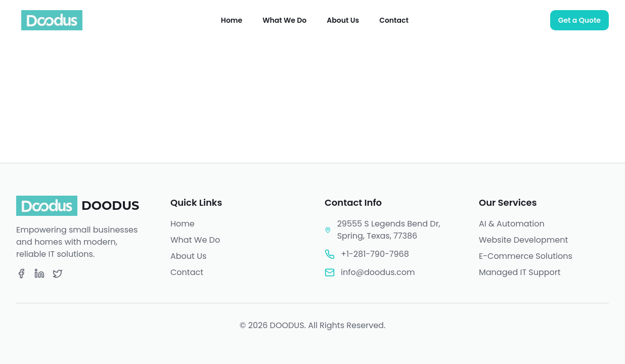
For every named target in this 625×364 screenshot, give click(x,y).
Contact (394, 20)
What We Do (284, 20)
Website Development (523, 240)
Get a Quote (579, 20)
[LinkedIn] (39, 274)
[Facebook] (21, 274)
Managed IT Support (520, 272)
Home (232, 20)
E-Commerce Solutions (526, 256)
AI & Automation (512, 224)
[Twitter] (58, 274)
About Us (343, 20)
